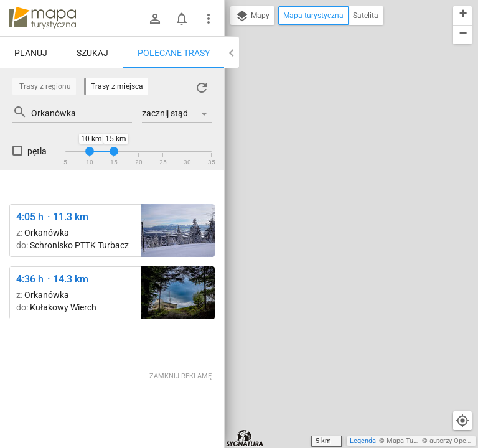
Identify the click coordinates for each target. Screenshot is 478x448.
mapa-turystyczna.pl (42, 18)
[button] (462, 16)
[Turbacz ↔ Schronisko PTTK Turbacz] (178, 231)
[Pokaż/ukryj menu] (209, 19)
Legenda (363, 441)
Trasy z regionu (45, 86)
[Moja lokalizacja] (462, 421)
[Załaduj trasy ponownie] (202, 88)
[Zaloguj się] (155, 19)
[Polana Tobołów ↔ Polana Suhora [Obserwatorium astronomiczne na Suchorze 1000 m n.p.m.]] (178, 293)
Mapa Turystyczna (415, 441)
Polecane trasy (174, 53)
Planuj (31, 53)
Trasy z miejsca (117, 86)
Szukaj (92, 53)
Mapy (252, 16)
